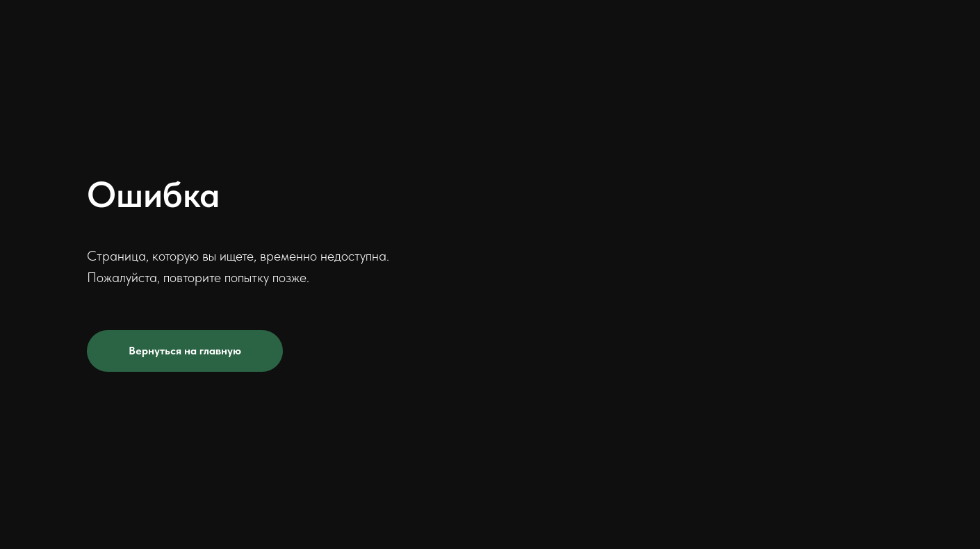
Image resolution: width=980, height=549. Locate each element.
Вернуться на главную (185, 351)
